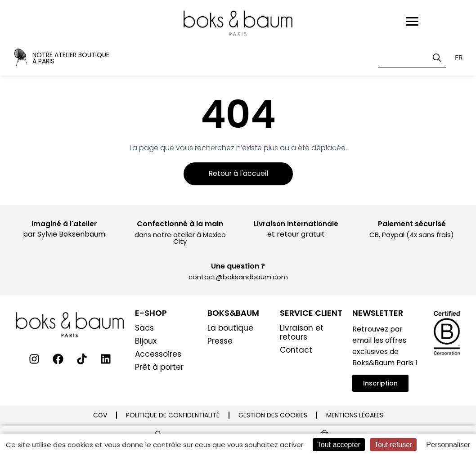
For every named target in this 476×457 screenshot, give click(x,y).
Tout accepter (339, 445)
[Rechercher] (439, 58)
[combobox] (412, 58)
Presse (220, 341)
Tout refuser (393, 445)
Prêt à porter (159, 367)
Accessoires (158, 354)
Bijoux (146, 341)
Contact (296, 350)
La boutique (230, 328)
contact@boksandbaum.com (238, 277)
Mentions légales (355, 416)
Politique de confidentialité (173, 416)
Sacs (144, 328)
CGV (100, 416)
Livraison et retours (302, 333)
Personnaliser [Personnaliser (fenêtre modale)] (448, 445)
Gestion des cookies (273, 416)
